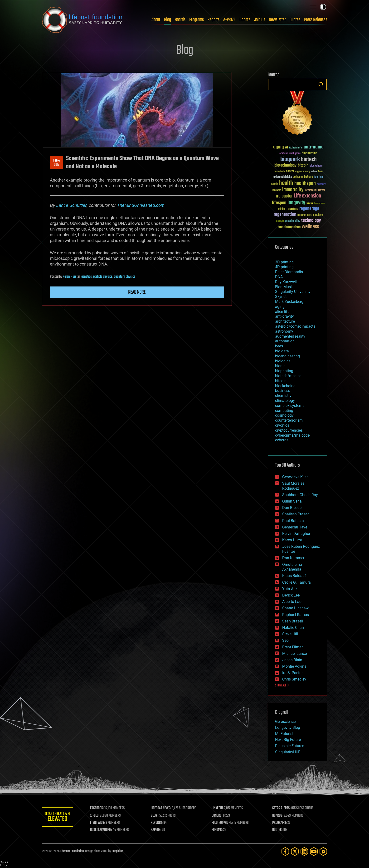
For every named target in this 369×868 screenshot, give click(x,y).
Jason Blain (292, 660)
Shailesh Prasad (296, 514)
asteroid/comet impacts (295, 326)
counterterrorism (289, 420)
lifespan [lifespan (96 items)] (279, 203)
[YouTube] (314, 851)
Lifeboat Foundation (72, 851)
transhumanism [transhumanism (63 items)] (289, 227)
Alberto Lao (292, 602)
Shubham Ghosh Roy (300, 495)
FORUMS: (218, 830)
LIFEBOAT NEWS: (163, 808)
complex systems (290, 406)
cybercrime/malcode (292, 435)
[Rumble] (323, 851)
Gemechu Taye (295, 527)
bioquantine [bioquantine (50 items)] (310, 153)
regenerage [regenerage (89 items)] (309, 209)
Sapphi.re (117, 851)
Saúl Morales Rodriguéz (293, 486)
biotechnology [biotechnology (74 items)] (285, 165)
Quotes (295, 20)
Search (321, 84)
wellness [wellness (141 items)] (310, 227)
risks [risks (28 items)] (309, 215)
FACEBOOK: (99, 808)
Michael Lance (294, 653)
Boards (180, 20)
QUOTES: (278, 830)
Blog (168, 20)
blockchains (285, 386)
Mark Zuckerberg (289, 302)
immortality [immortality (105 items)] (293, 190)
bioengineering (287, 356)
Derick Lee (291, 595)
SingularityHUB (288, 752)
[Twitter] (295, 851)
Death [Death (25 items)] (320, 172)
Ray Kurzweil (286, 282)
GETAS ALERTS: (282, 808)
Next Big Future (288, 740)
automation (285, 341)
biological (283, 361)
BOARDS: (278, 816)
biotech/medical (289, 376)
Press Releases (316, 20)
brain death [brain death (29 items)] (279, 172)
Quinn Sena (292, 501)
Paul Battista (293, 521)
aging (280, 307)
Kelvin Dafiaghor (296, 534)
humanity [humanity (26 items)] (321, 184)
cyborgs (282, 440)
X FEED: (97, 816)
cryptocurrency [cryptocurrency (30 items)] (303, 172)
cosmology (284, 415)
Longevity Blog (288, 727)
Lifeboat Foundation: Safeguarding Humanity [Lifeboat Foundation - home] (82, 20)
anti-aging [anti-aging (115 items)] (314, 147)
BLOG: (156, 816)
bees (279, 346)
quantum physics (125, 277)
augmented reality (290, 336)
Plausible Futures (290, 746)
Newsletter (277, 20)
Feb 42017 (57, 163)
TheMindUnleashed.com (141, 205)
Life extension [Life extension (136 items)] (307, 196)
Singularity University (293, 292)
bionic (280, 366)
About (156, 20)
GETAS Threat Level (58, 817)
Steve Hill (290, 634)
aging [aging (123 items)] (279, 147)
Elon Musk (284, 287)
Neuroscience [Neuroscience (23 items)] (320, 204)
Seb (285, 640)
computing (284, 411)
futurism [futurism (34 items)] (319, 177)
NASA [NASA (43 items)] (310, 203)
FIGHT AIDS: (100, 823)
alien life (282, 312)
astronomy (284, 331)
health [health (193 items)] (286, 183)
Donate (245, 20)
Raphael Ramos (296, 615)
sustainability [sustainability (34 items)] (293, 221)
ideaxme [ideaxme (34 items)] (277, 191)
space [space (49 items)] (280, 221)
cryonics (282, 425)
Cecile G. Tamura (296, 582)
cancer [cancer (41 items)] (290, 172)
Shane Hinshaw (295, 608)
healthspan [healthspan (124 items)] (305, 184)
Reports (214, 20)
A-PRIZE (229, 20)
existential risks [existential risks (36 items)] (283, 177)
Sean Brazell (293, 621)
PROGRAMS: (280, 823)
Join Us (260, 20)
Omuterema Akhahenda (292, 567)
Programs (197, 20)
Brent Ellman (293, 647)
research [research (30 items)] (302, 215)
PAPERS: (158, 830)
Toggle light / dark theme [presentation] (323, 7)
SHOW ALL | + (282, 686)
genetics (87, 277)
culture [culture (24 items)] (314, 172)
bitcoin (281, 381)
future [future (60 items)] (309, 177)
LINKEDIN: (219, 808)
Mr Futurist (284, 734)
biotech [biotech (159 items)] (309, 160)
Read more (137, 292)
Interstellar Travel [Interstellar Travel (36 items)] (315, 190)
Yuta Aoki (290, 589)
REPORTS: (158, 823)
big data (282, 351)
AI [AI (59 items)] (286, 148)
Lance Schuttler (71, 205)
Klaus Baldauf (294, 576)
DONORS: (218, 816)
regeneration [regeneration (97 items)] (285, 215)
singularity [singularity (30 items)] (318, 215)
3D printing (284, 262)
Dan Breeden (293, 508)
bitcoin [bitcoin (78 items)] (303, 165)
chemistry (283, 396)
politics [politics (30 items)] (282, 209)
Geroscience (285, 722)
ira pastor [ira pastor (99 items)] (284, 196)
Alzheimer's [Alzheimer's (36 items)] (296, 148)
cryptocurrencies (289, 430)
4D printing (284, 267)
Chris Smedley (294, 679)
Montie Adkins (294, 666)
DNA (279, 277)
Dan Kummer (293, 558)
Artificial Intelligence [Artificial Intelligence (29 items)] (290, 154)
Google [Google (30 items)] (275, 184)
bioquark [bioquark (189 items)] (290, 160)
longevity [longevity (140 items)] (296, 203)
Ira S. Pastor (292, 673)
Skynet (281, 297)
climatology (285, 401)
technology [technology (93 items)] (311, 221)
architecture (285, 321)
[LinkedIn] (304, 851)
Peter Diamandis (289, 272)
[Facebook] (285, 851)
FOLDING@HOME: (223, 823)
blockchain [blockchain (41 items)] (316, 166)
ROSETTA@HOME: (103, 830)
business (283, 391)
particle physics (103, 277)
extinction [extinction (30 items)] (298, 177)
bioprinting (284, 371)
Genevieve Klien (295, 477)
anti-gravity (284, 316)
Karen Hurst (70, 277)
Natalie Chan (293, 628)
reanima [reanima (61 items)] (292, 209)
